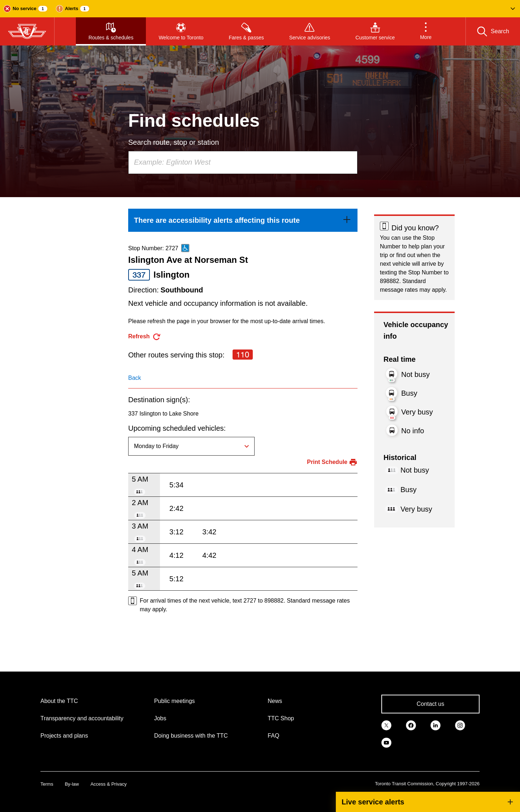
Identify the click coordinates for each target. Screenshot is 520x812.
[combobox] (243, 162)
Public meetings (175, 701)
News (275, 701)
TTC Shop (281, 718)
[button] (260, 9)
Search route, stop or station (174, 142)
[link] (243, 220)
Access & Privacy (108, 784)
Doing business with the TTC (191, 736)
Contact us (430, 704)
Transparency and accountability (82, 718)
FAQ (273, 736)
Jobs (160, 718)
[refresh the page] (145, 337)
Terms (47, 784)
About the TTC (59, 701)
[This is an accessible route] (185, 248)
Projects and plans (64, 736)
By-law (72, 784)
